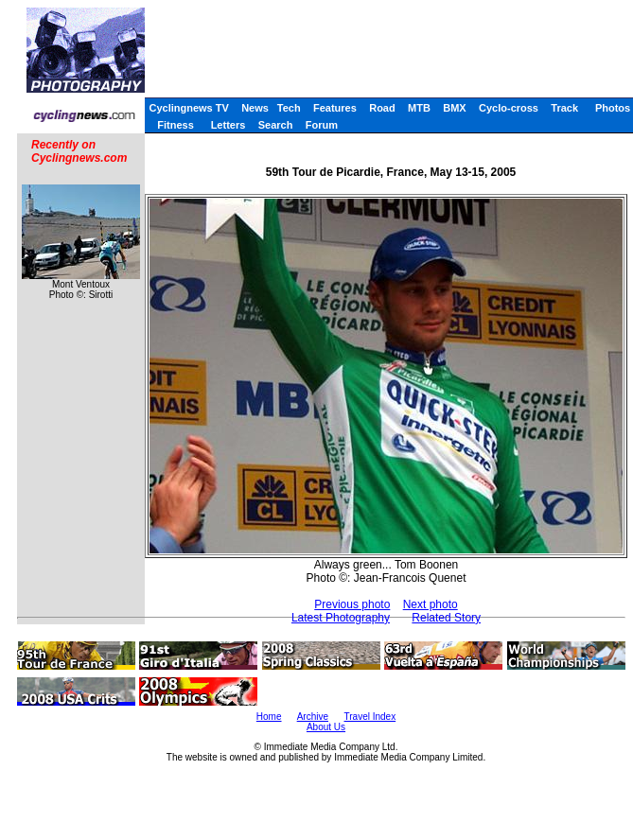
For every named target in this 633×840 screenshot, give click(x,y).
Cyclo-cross (509, 108)
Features (335, 108)
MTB (419, 108)
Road (382, 108)
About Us (326, 727)
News (255, 108)
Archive (313, 717)
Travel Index (370, 717)
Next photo (431, 604)
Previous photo (352, 604)
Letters (229, 125)
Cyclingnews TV (188, 108)
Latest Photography (341, 618)
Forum (322, 125)
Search (276, 125)
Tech (289, 108)
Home (269, 717)
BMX (454, 108)
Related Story (446, 618)
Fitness (176, 125)
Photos (613, 108)
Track (564, 108)
